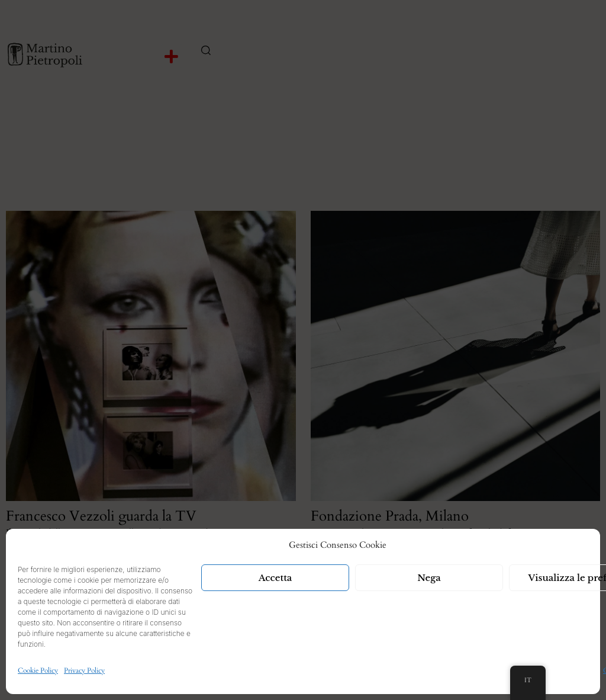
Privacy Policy (84, 670)
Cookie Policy (38, 670)
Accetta (275, 578)
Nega (429, 578)
